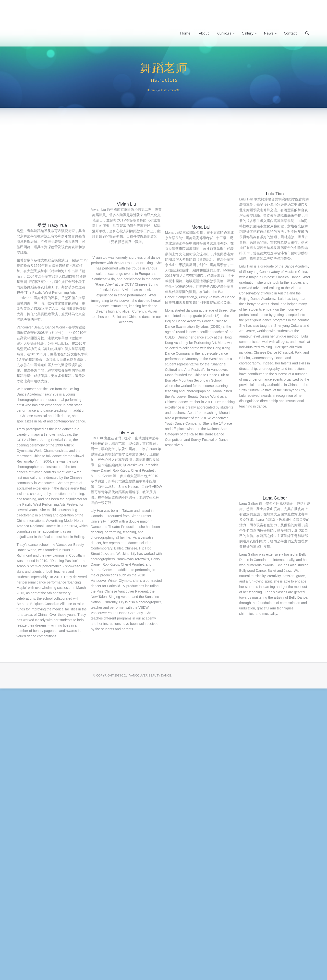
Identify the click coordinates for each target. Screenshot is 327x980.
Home (151, 90)
